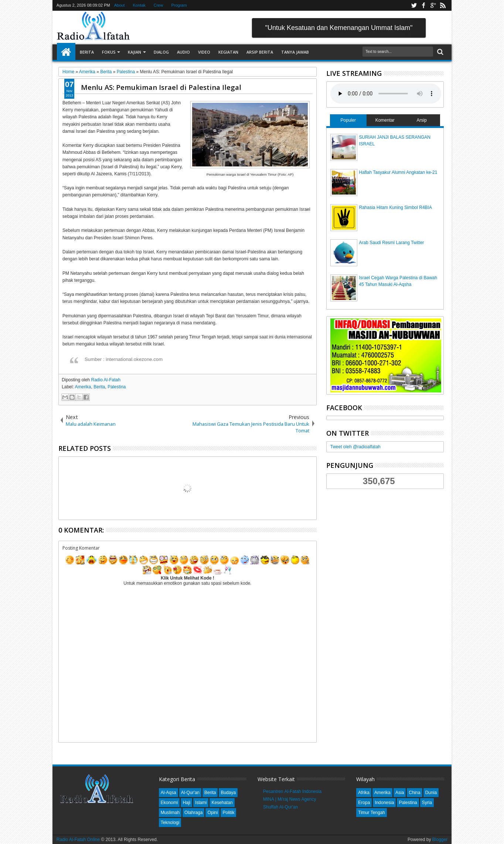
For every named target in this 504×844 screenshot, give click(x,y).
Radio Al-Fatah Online (78, 840)
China (414, 793)
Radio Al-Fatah (105, 380)
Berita (87, 52)
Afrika (364, 793)
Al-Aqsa (168, 793)
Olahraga (193, 813)
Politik (228, 813)
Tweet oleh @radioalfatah (355, 447)
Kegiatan (228, 52)
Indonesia (384, 803)
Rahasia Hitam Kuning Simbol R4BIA (396, 207)
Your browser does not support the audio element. (386, 94)
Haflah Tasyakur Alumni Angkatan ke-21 (398, 172)
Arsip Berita (260, 52)
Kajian (134, 52)
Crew (159, 5)
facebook (423, 5)
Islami (201, 803)
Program (179, 5)
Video (204, 52)
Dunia (431, 793)
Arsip (421, 120)
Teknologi (170, 823)
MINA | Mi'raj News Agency (290, 799)
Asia (400, 793)
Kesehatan (222, 803)
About (120, 5)
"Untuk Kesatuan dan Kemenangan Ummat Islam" (339, 28)
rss (443, 5)
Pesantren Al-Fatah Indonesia (292, 791)
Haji (186, 803)
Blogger (440, 840)
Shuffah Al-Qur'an (280, 807)
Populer (348, 120)
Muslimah (170, 813)
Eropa (364, 803)
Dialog (161, 52)
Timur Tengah (372, 813)
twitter (414, 5)
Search (440, 52)
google (433, 5)
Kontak (139, 5)
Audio (183, 52)
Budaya (228, 793)
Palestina (117, 387)
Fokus (109, 52)
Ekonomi (169, 803)
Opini (212, 813)
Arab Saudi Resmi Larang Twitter (392, 243)
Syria (427, 803)
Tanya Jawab (295, 52)
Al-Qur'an (190, 793)
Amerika (83, 387)
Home (66, 52)
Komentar (385, 120)
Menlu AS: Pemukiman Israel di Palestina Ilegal (161, 87)
